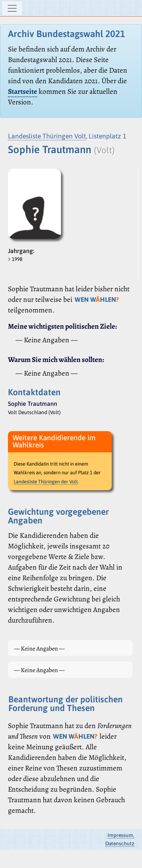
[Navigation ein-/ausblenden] (12, 8)
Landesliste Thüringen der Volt (46, 482)
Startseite (23, 91)
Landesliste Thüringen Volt (47, 136)
